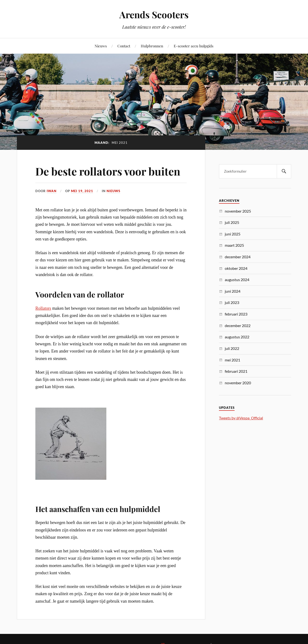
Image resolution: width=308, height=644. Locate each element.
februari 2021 (236, 371)
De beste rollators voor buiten (108, 171)
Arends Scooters (154, 15)
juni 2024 (233, 291)
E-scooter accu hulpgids (194, 46)
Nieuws (101, 46)
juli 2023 (232, 302)
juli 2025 (232, 222)
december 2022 (238, 325)
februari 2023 (236, 314)
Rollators (43, 308)
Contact (124, 46)
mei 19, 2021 (82, 191)
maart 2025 (234, 245)
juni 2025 (233, 234)
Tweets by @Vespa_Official (241, 418)
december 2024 (238, 257)
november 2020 (238, 383)
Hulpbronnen (152, 46)
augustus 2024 (237, 280)
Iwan (52, 191)
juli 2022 (232, 348)
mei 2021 (232, 360)
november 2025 (238, 211)
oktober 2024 (236, 268)
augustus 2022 (237, 337)
